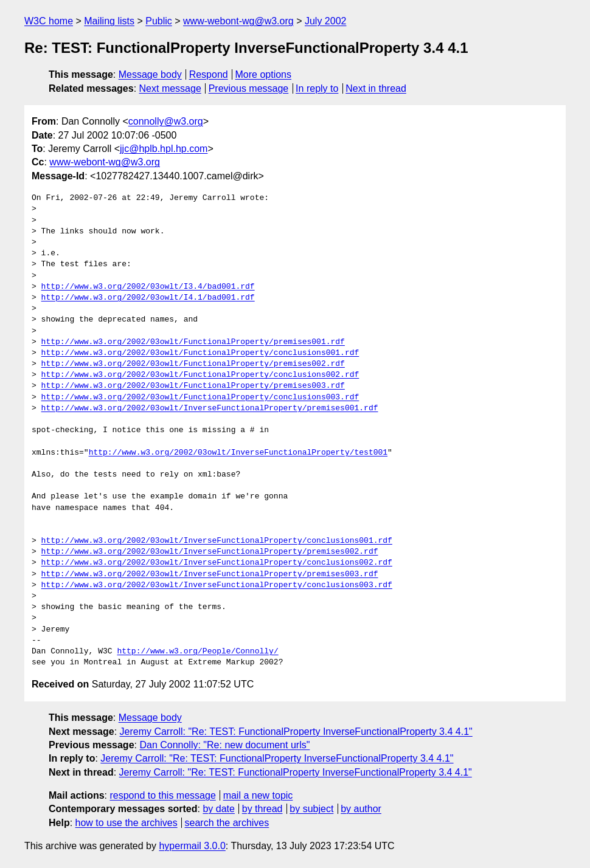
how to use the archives (127, 823)
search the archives (227, 823)
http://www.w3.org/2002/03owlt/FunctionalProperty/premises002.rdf (193, 364)
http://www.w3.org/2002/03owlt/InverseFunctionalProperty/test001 (238, 453)
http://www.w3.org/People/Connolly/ (197, 652)
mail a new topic (258, 795)
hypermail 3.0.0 (192, 846)
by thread (262, 809)
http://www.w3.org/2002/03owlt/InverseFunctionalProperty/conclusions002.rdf (217, 563)
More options (264, 74)
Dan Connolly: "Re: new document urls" (224, 745)
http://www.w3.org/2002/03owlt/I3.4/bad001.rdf (148, 287)
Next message (170, 88)
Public (159, 21)
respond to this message (162, 795)
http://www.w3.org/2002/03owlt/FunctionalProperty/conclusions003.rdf (200, 398)
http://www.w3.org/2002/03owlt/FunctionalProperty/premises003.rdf (193, 386)
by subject (311, 809)
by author (361, 809)
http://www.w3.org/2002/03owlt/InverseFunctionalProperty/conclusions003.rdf (217, 585)
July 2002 (326, 21)
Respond (209, 74)
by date (218, 809)
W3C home (49, 21)
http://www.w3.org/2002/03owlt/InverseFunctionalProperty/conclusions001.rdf (217, 541)
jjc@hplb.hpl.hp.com (164, 149)
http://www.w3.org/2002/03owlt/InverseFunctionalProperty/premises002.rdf (210, 552)
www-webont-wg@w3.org (238, 21)
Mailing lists (109, 21)
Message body (150, 74)
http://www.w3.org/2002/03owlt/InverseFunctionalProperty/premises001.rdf (210, 408)
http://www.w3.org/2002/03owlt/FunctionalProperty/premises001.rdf (193, 342)
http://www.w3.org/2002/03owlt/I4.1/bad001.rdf (148, 298)
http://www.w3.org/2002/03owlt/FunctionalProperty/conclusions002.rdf (200, 375)
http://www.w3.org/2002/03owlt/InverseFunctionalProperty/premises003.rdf (210, 574)
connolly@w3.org (166, 121)
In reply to (317, 88)
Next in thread (376, 88)
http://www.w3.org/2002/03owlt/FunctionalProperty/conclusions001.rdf (200, 353)
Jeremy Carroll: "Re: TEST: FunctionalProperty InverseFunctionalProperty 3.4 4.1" (296, 732)
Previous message (249, 88)
